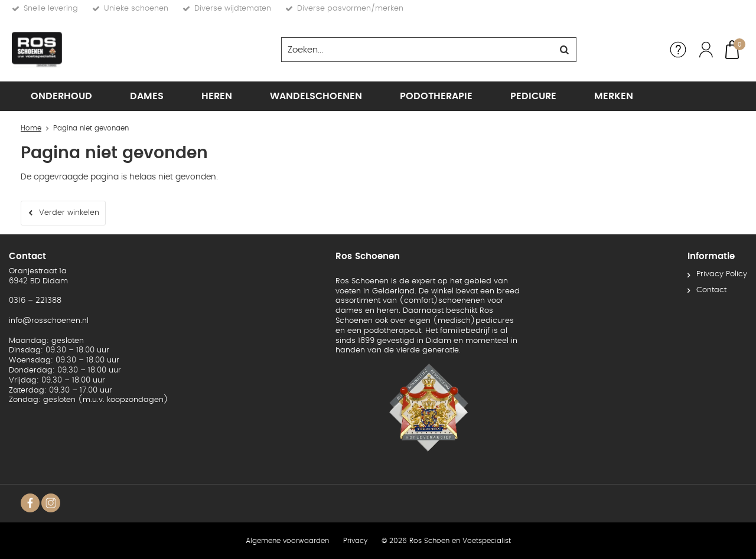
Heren (217, 96)
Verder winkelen (69, 213)
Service (678, 50)
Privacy (355, 541)
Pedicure (533, 96)
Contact (711, 290)
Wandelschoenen (316, 96)
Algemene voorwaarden (287, 541)
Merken (614, 96)
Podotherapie (436, 96)
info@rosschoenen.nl (49, 321)
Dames (147, 96)
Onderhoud (61, 96)
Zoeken (564, 50)
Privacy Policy (722, 274)
